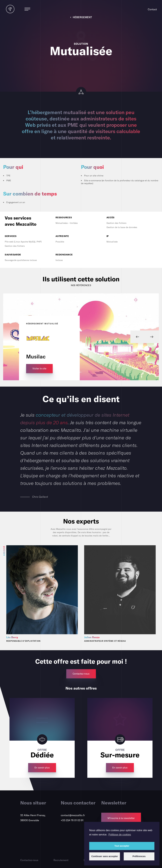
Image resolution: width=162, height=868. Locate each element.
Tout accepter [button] (122, 846)
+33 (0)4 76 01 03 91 (72, 820)
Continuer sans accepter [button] (105, 856)
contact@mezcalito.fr (73, 815)
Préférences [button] (139, 856)
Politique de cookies (120, 835)
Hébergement (81, 17)
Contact (152, 9)
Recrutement (61, 860)
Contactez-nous (29, 860)
